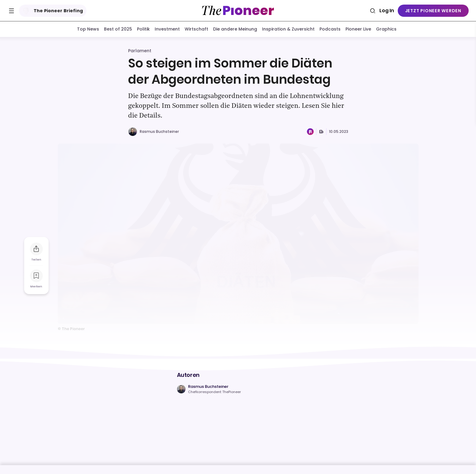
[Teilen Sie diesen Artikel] (36, 249)
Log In (387, 11)
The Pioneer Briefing (52, 11)
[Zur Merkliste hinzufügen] (36, 276)
